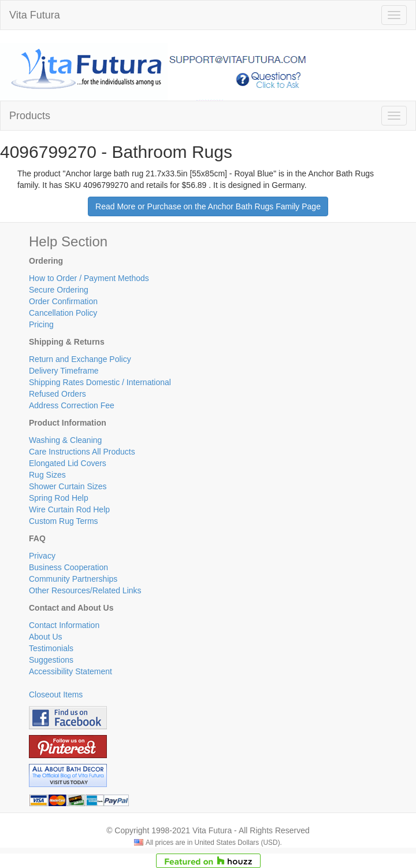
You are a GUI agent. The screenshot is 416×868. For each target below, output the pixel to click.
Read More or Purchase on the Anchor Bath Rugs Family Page (208, 206)
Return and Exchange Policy (80, 359)
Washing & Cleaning (65, 440)
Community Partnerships (73, 579)
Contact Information (64, 625)
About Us (46, 637)
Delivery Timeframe (64, 371)
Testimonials (51, 648)
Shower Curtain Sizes (68, 486)
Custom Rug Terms (64, 521)
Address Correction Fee (72, 405)
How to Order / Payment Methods (89, 278)
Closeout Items (56, 695)
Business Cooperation (68, 567)
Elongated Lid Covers (68, 463)
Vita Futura (35, 15)
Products (30, 116)
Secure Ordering (59, 290)
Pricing (41, 324)
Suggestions (51, 660)
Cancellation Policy (63, 313)
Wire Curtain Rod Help (69, 509)
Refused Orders (57, 394)
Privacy (42, 556)
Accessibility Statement (70, 671)
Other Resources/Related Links (85, 590)
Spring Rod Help (59, 498)
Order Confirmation (63, 301)
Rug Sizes (47, 475)
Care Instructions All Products (82, 452)
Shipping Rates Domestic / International (100, 382)
